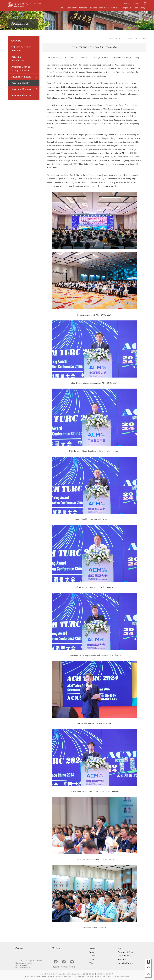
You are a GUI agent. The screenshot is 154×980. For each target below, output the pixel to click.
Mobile (126, 4)
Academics (83, 8)
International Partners (126, 963)
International (104, 8)
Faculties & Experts (21, 77)
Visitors (121, 948)
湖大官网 (56, 964)
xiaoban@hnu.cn (25, 968)
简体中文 (136, 4)
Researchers (122, 959)
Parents (92, 959)
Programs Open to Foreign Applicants (21, 69)
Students (92, 948)
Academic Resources (22, 89)
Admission (115, 8)
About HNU (72, 8)
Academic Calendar (21, 95)
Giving (143, 8)
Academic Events (20, 83)
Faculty (92, 952)
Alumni (92, 956)
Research (93, 8)
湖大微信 (72, 964)
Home (62, 8)
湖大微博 (64, 964)
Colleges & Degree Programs (21, 49)
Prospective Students (125, 952)
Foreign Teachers (124, 956)
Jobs (136, 8)
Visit (91, 963)
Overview (16, 41)
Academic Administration (19, 59)
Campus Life (127, 8)
